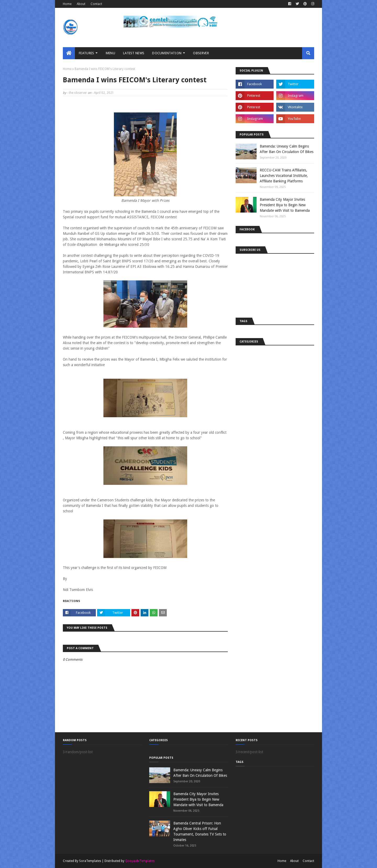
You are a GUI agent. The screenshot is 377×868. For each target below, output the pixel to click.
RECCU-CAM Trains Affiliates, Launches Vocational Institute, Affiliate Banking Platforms (284, 176)
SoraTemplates (90, 861)
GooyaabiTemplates (140, 861)
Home (67, 4)
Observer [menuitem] (201, 53)
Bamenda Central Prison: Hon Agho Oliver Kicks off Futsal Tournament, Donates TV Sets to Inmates (200, 831)
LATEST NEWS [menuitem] (134, 53)
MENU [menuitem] (110, 53)
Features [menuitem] (86, 53)
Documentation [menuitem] (167, 53)
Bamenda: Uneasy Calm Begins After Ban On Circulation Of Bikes (287, 149)
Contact (96, 4)
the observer (78, 93)
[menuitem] (69, 53)
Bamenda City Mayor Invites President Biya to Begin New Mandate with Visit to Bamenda (285, 205)
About (81, 4)
